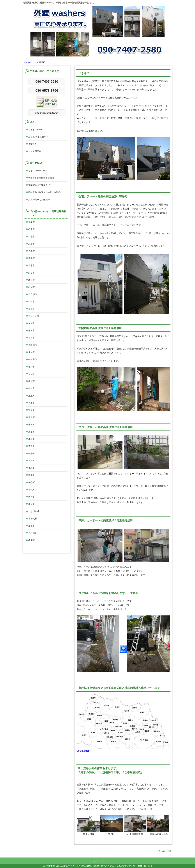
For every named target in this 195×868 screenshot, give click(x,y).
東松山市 (33, 345)
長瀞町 (32, 453)
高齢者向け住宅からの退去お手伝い (45, 192)
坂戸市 (32, 367)
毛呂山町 (33, 533)
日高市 (32, 374)
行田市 (32, 229)
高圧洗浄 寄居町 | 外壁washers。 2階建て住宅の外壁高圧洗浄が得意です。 (59, 3)
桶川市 (32, 302)
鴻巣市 (32, 222)
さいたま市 (34, 316)
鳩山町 (32, 475)
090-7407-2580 (47, 82)
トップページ (29, 62)
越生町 (32, 526)
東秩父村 (33, 518)
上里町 (32, 396)
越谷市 (32, 323)
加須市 (32, 244)
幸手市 (32, 258)
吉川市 (32, 338)
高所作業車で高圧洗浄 (39, 200)
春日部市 (33, 294)
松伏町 (32, 504)
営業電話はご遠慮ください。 (42, 185)
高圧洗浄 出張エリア (38, 137)
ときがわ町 (34, 511)
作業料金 (33, 144)
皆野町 (32, 446)
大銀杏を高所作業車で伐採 (41, 178)
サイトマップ (97, 861)
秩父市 (32, 388)
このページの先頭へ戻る (165, 851)
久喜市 (32, 251)
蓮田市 (32, 330)
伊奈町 (32, 482)
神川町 (32, 461)
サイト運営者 (35, 151)
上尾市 (32, 309)
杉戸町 (32, 497)
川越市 (32, 352)
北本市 (32, 265)
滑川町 (32, 417)
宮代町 (32, 490)
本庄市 (32, 280)
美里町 (32, 403)
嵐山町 (32, 432)
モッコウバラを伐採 (38, 171)
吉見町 (32, 425)
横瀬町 (32, 540)
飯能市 (32, 381)
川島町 (32, 468)
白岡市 (32, 287)
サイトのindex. (35, 130)
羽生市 (32, 237)
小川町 (32, 439)
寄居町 (32, 410)
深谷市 (32, 273)
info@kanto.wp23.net (47, 113)
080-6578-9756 (47, 90)
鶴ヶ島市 (33, 359)
